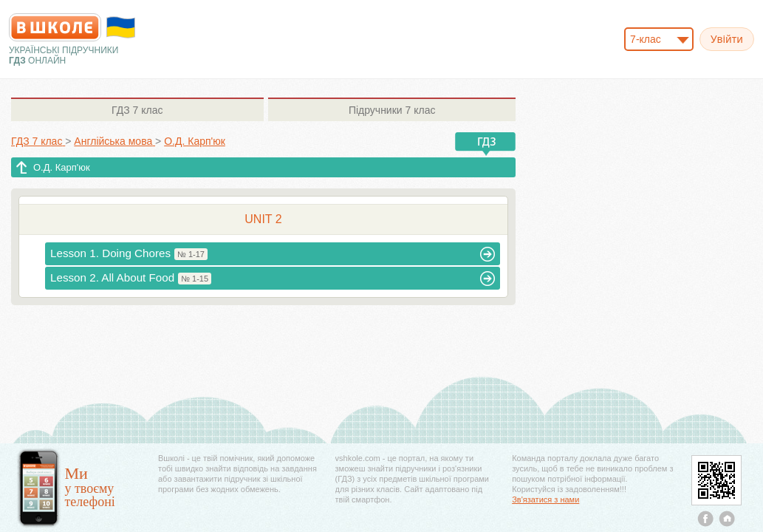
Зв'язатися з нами (545, 499)
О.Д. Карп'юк (62, 167)
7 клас (137, 110)
